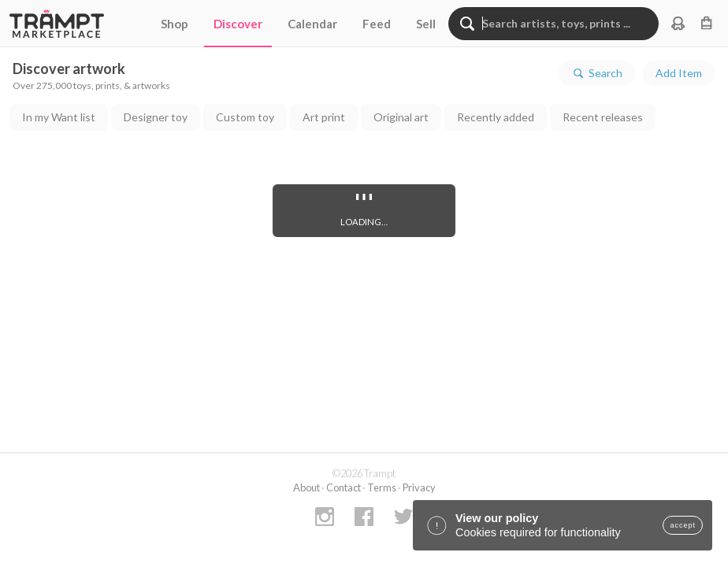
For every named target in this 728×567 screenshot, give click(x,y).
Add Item (679, 73)
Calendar (312, 24)
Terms (382, 487)
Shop (175, 24)
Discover (238, 24)
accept (683, 525)
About (306, 487)
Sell (426, 24)
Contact (344, 487)
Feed (377, 24)
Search (597, 73)
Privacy (419, 487)
